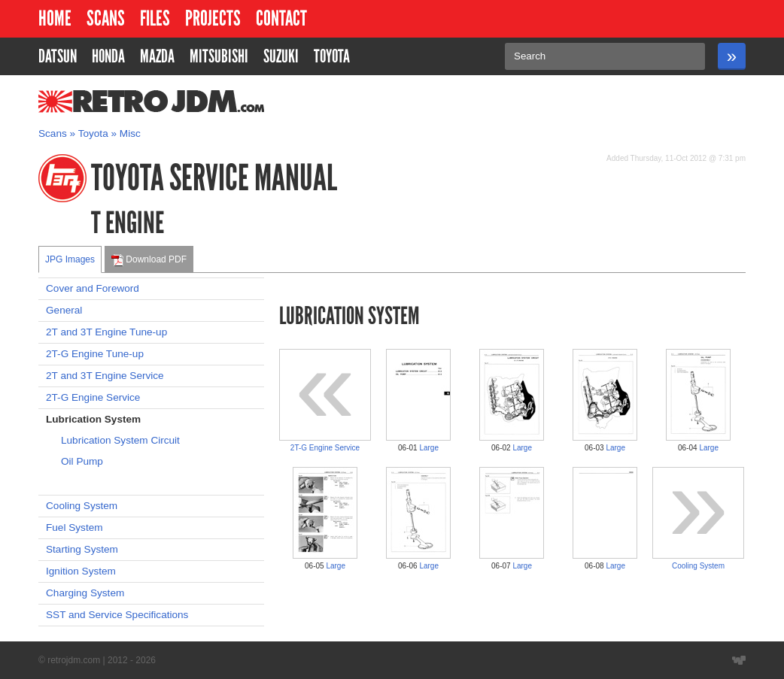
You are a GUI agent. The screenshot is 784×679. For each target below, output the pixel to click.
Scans (106, 18)
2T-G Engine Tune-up (95, 354)
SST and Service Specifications (117, 615)
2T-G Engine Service (93, 397)
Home (55, 18)
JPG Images (70, 259)
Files (155, 18)
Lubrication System (93, 419)
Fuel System (74, 527)
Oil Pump (82, 461)
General (64, 310)
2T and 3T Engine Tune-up (106, 332)
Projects (213, 18)
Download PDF (149, 260)
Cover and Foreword (93, 288)
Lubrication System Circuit (120, 440)
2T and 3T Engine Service (105, 376)
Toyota (93, 133)
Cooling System (82, 506)
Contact (281, 18)
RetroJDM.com (112, 102)
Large (429, 448)
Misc (130, 133)
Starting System (82, 549)
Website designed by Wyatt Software (739, 660)
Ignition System (81, 571)
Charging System (85, 593)
